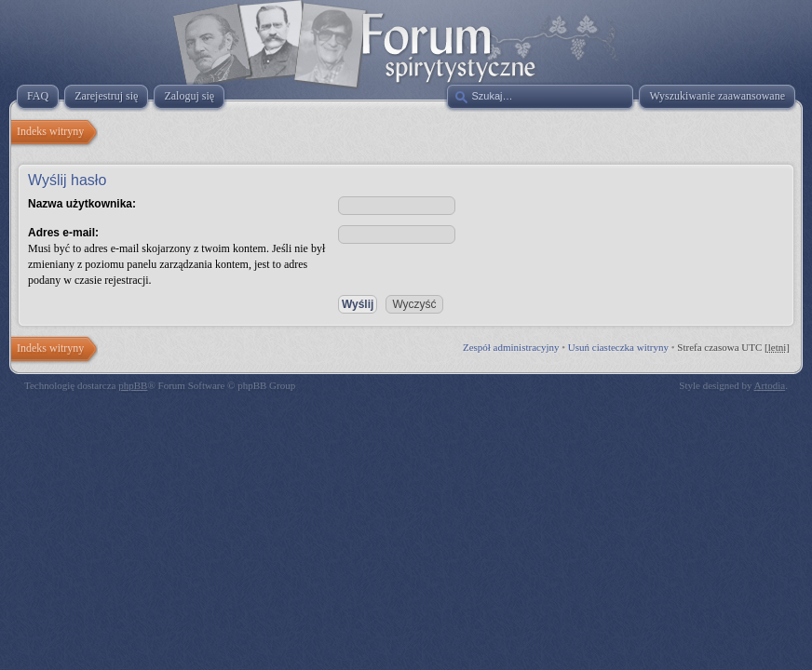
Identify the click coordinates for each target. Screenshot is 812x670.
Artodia (770, 385)
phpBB (133, 385)
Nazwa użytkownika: (82, 204)
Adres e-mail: (63, 233)
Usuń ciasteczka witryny (618, 347)
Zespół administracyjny (511, 347)
